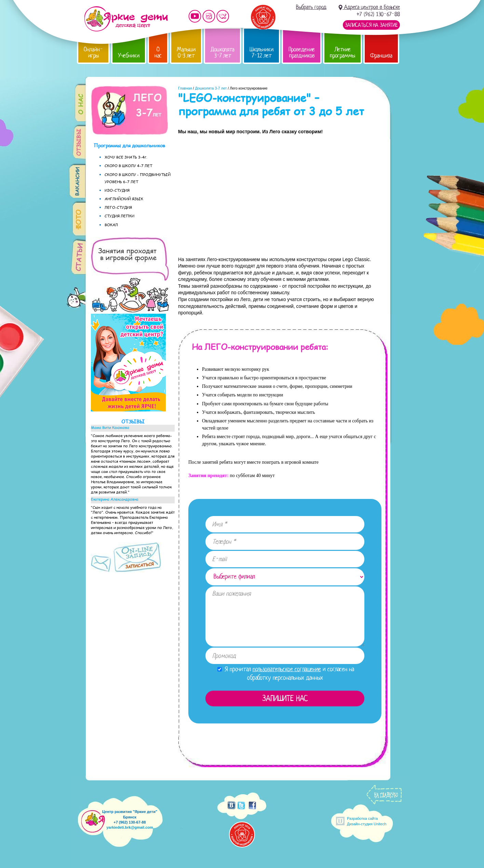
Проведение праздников (302, 52)
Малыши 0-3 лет (186, 52)
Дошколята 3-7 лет (223, 52)
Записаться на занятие (371, 25)
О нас (158, 52)
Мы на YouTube (195, 16)
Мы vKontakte (223, 16)
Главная (185, 88)
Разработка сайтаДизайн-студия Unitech (367, 821)
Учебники (129, 56)
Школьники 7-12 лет (261, 52)
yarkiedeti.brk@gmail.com (130, 827)
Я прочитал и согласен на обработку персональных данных (286, 673)
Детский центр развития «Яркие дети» (126, 19)
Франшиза (381, 56)
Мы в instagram (209, 16)
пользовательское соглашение (287, 669)
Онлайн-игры (93, 52)
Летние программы (342, 52)
